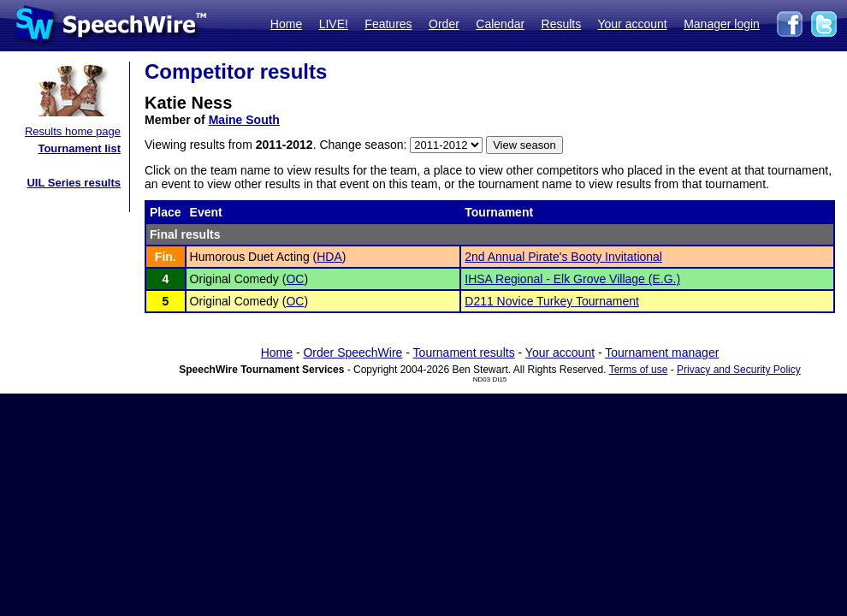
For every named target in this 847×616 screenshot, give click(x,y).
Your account (632, 24)
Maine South (244, 120)
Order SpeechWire (352, 352)
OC (295, 279)
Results (562, 24)
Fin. (166, 257)
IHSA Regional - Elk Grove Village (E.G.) (572, 279)
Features (388, 24)
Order (444, 24)
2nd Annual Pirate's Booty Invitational (563, 257)
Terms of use (639, 370)
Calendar (500, 24)
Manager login (722, 24)
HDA (329, 257)
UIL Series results (74, 183)
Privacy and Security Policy (739, 370)
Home (286, 24)
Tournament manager (662, 352)
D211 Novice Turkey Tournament (552, 301)
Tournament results (464, 352)
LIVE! (334, 24)
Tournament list (79, 148)
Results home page (73, 131)
